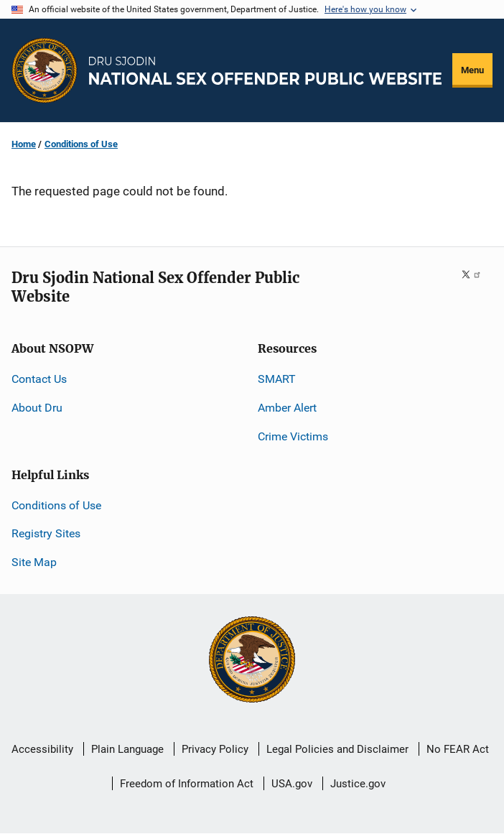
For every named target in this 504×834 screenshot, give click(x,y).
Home (24, 144)
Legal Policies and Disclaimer (337, 749)
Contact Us (39, 379)
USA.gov (292, 784)
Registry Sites (46, 533)
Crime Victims (293, 436)
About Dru (37, 408)
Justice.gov (358, 784)
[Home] (265, 71)
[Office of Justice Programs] (45, 70)
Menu (472, 70)
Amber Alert (287, 408)
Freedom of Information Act (187, 784)
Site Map (34, 562)
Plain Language (127, 749)
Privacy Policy (215, 749)
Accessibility (42, 749)
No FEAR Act (458, 749)
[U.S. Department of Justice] (252, 661)
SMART (277, 379)
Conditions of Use (81, 144)
